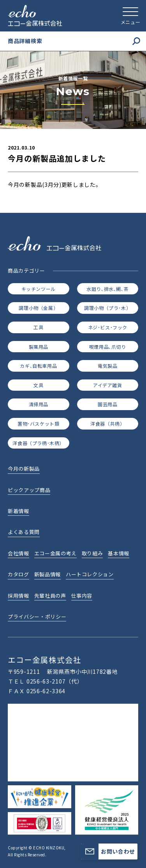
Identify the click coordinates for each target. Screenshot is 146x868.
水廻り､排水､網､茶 (107, 289)
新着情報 (18, 511)
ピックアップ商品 (29, 490)
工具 (38, 327)
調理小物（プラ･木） (107, 308)
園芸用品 (107, 404)
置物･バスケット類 (38, 424)
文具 (38, 385)
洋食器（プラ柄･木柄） (38, 443)
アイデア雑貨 (108, 385)
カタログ (18, 574)
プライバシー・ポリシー (37, 617)
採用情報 (18, 596)
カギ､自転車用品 (38, 366)
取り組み (92, 553)
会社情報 (18, 553)
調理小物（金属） (38, 308)
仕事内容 (82, 596)
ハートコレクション (90, 574)
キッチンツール (39, 289)
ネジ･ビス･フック (108, 327)
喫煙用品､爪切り (108, 347)
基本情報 (119, 553)
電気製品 (107, 366)
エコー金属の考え (55, 553)
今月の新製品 (24, 469)
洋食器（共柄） (107, 424)
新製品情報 (47, 574)
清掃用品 (39, 404)
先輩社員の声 (50, 596)
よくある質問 (24, 532)
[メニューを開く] (130, 16)
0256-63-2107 (46, 681)
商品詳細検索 (74, 41)
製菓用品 (39, 347)
